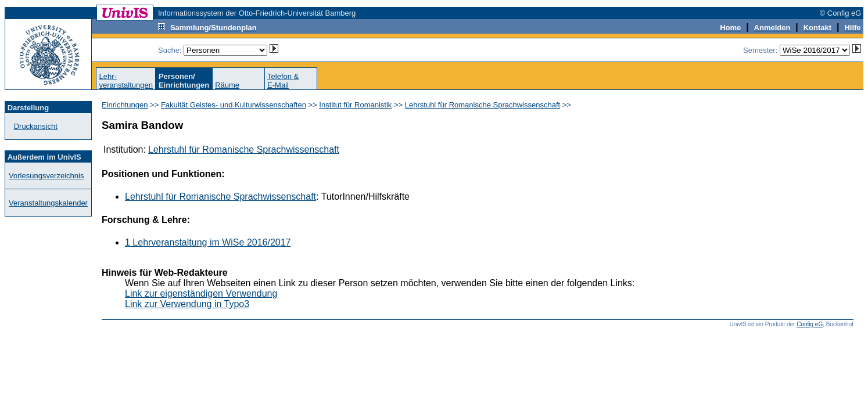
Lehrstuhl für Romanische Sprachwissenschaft (483, 105)
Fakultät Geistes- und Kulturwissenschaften (234, 105)
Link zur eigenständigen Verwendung (201, 293)
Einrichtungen (125, 105)
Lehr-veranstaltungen (126, 81)
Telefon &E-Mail (283, 81)
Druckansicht (36, 126)
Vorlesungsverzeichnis (46, 176)
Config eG (810, 324)
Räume (227, 85)
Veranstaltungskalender (48, 203)
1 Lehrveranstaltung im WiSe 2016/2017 (208, 242)
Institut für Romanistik (355, 105)
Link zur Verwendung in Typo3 (187, 304)
